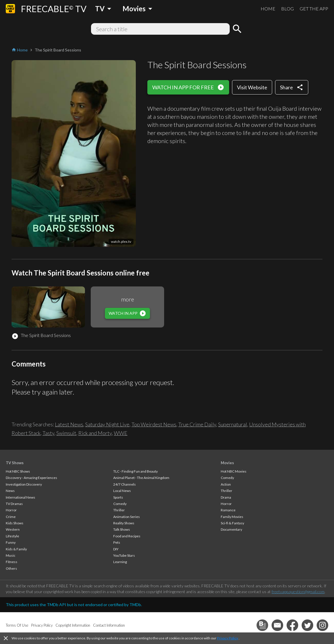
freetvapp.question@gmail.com (298, 592)
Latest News (69, 424)
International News (21, 497)
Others (11, 568)
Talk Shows (122, 529)
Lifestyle (12, 536)
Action (226, 484)
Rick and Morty (95, 433)
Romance (228, 510)
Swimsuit (66, 433)
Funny (11, 542)
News (10, 491)
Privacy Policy (228, 638)
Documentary (231, 529)
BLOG (287, 9)
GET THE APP (314, 9)
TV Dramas (14, 504)
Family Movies (232, 517)
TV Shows (15, 463)
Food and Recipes (127, 536)
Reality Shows (124, 523)
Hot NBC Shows (18, 471)
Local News (122, 491)
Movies (227, 463)
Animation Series (127, 517)
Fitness (12, 562)
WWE (121, 433)
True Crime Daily (197, 424)
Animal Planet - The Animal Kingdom (141, 478)
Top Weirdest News (154, 424)
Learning (120, 562)
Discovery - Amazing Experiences (31, 478)
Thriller (119, 510)
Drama (226, 497)
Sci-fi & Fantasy (232, 523)
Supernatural (233, 424)
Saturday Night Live (107, 424)
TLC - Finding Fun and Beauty (136, 471)
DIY (116, 549)
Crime (11, 517)
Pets (117, 542)
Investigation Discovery (24, 484)
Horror (11, 510)
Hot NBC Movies (234, 471)
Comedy (120, 504)
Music (11, 555)
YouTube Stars (124, 555)
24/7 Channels (125, 484)
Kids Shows (15, 523)
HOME (268, 9)
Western (13, 529)
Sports (118, 497)
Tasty (48, 433)
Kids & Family (16, 549)
